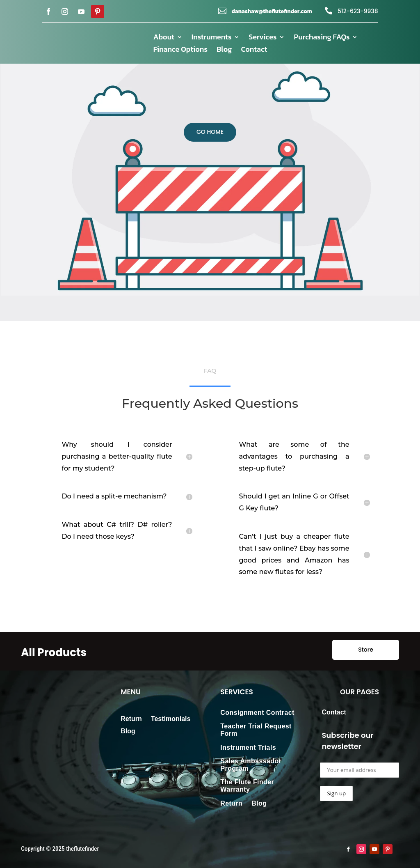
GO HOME (210, 132)
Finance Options (180, 51)
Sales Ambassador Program (251, 765)
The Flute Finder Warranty (247, 786)
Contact (254, 51)
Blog (224, 51)
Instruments (212, 38)
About (164, 38)
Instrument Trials (248, 747)
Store (366, 650)
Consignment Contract (257, 713)
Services (262, 38)
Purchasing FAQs (322, 38)
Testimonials (171, 719)
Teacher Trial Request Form (256, 730)
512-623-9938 (358, 11)
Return (131, 719)
